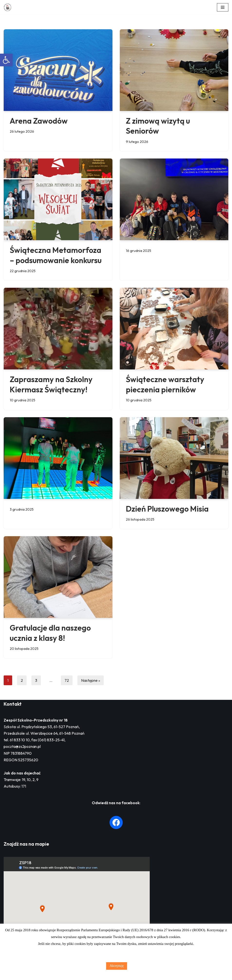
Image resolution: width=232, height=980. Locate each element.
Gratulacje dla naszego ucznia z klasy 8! (50, 633)
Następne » (91, 680)
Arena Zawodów (39, 121)
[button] (6, 60)
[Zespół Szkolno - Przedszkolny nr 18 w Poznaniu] (9, 7)
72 (67, 680)
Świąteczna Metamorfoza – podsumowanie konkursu (56, 255)
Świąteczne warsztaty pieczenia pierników (165, 384)
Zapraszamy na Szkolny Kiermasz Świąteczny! (51, 384)
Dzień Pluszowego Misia (167, 509)
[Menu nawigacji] (223, 7)
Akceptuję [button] (117, 966)
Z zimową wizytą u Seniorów (158, 126)
